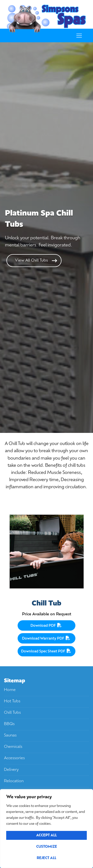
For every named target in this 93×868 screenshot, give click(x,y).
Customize (47, 847)
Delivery (11, 770)
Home (10, 690)
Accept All (46, 835)
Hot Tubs (12, 701)
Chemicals (13, 747)
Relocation (14, 781)
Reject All (46, 858)
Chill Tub (46, 603)
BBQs (9, 724)
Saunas (10, 735)
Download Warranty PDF (47, 638)
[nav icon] (79, 36)
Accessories (14, 758)
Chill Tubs (12, 713)
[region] (46, 829)
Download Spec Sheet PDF (47, 651)
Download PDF (47, 625)
